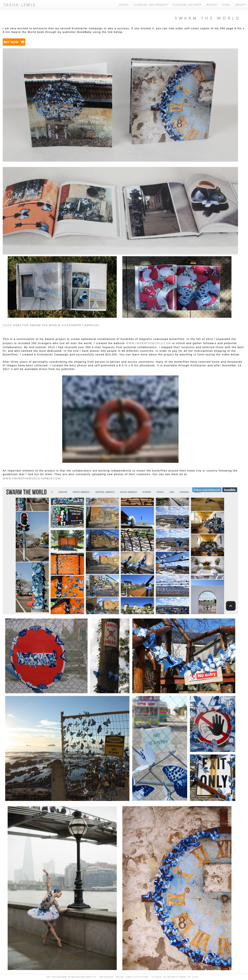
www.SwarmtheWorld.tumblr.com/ (32, 478)
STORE (226, 5)
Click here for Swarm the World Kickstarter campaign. (51, 325)
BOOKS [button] (212, 5)
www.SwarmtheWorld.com (148, 343)
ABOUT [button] (240, 5)
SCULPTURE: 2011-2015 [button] (187, 5)
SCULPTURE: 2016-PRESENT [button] (150, 5)
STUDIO (123, 5)
